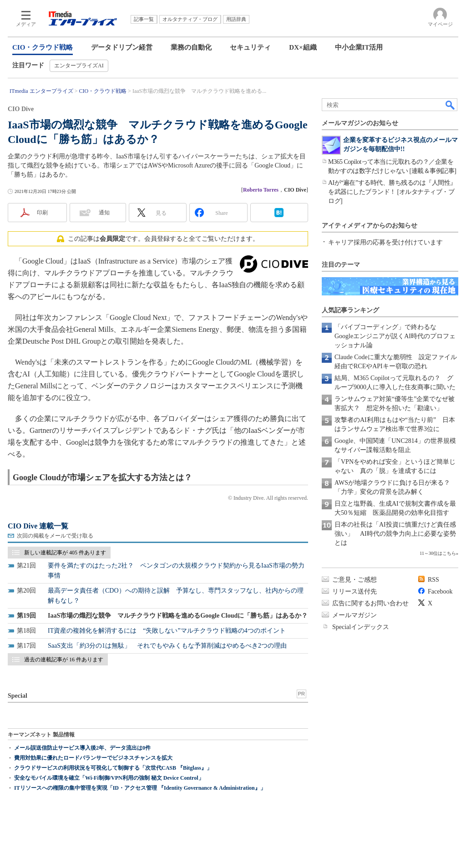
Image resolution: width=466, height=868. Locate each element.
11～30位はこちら (438, 553)
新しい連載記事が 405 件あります (65, 553)
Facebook (440, 591)
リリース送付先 (355, 591)
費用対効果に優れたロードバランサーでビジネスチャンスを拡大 (93, 758)
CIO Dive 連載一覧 (38, 526)
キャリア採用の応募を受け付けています (385, 242)
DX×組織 (303, 47)
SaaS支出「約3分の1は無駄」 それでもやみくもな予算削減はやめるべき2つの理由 (167, 646)
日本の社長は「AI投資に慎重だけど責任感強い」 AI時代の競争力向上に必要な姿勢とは (395, 534)
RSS (433, 580)
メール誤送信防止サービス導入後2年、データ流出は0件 (82, 748)
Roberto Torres (261, 190)
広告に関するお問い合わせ (370, 603)
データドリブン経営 (122, 47)
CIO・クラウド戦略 (43, 47)
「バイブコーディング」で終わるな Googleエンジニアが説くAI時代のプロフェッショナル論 (395, 336)
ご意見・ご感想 (355, 580)
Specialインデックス (361, 627)
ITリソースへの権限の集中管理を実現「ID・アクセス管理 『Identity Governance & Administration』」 (140, 788)
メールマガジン (355, 615)
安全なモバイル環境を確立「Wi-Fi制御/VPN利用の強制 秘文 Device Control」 (109, 778)
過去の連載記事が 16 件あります (64, 660)
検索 (451, 105)
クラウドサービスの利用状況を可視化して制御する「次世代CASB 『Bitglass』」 (113, 768)
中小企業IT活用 (359, 47)
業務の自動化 (191, 47)
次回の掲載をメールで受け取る (55, 536)
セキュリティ (250, 47)
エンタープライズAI (79, 66)
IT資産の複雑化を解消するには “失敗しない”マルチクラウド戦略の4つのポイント (167, 631)
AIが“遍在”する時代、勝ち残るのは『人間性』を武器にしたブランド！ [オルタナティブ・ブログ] (392, 192)
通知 (104, 213)
